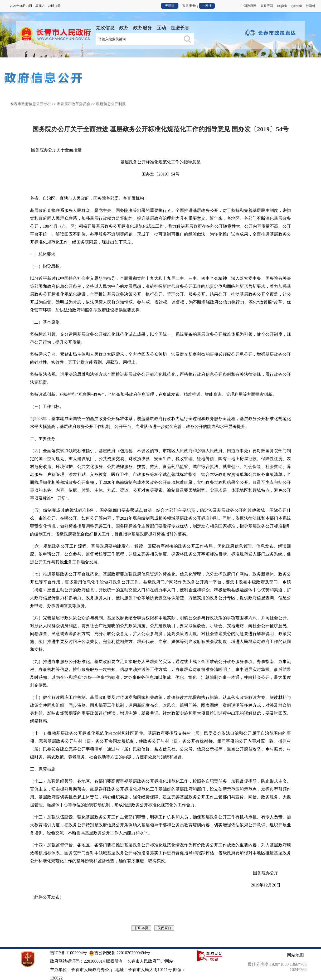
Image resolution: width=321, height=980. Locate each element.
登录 (193, 6)
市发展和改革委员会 (74, 104)
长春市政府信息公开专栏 (31, 104)
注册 (202, 6)
